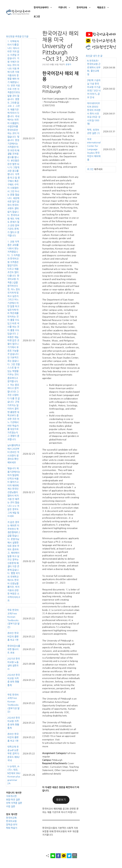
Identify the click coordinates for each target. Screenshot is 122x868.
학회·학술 (11, 828)
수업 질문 (11, 806)
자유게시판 (11, 796)
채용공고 (105, 8)
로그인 (37, 17)
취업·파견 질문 (13, 800)
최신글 (89, 56)
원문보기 (61, 800)
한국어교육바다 (44, 8)
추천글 (19, 36)
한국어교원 (11, 821)
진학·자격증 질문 (14, 803)
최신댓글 (11, 36)
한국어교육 (85, 8)
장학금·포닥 (12, 825)
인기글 (25, 36)
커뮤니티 (66, 8)
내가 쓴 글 (98, 56)
